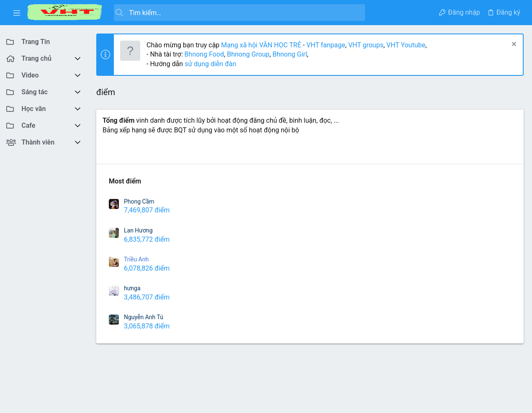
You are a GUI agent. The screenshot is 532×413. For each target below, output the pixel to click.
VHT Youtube (406, 45)
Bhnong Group (248, 54)
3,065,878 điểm (147, 326)
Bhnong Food (204, 54)
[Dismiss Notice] (513, 45)
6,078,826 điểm (147, 268)
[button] (17, 13)
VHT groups (366, 45)
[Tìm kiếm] (239, 13)
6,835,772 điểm (147, 239)
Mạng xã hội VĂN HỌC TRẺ (260, 45)
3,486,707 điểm (147, 297)
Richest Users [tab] (123, 152)
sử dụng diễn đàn (209, 64)
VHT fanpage (326, 45)
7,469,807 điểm (147, 210)
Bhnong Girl (290, 54)
